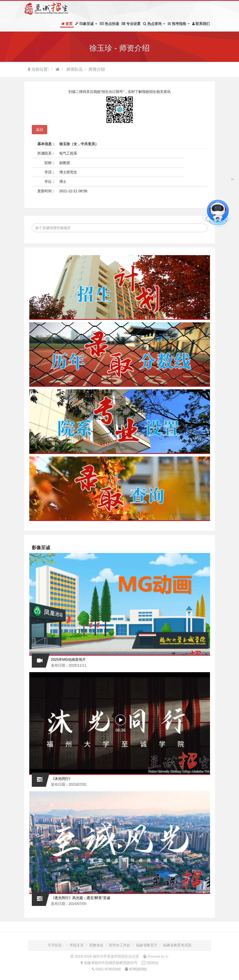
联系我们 (201, 24)
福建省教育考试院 (177, 945)
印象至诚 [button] (86, 24)
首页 (67, 24)
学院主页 (77, 945)
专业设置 (131, 24)
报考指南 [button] (179, 24)
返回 (39, 130)
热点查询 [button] (154, 24)
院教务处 (96, 945)
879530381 (138, 969)
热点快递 (109, 24)
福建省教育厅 (147, 945)
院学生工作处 (120, 945)
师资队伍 (74, 69)
